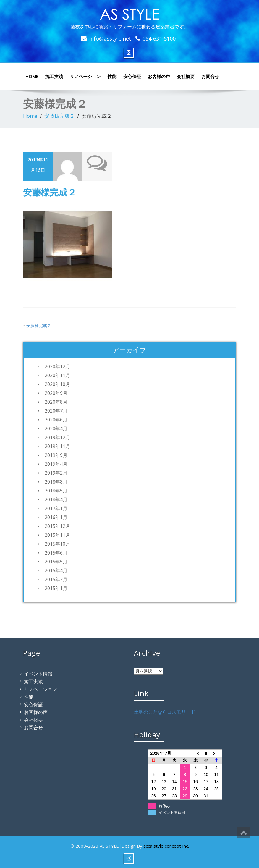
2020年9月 (56, 393)
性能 (112, 76)
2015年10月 (57, 544)
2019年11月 (57, 446)
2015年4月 (56, 570)
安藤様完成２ (59, 116)
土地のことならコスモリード (165, 712)
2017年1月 (56, 508)
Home (30, 116)
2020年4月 (56, 429)
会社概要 (186, 76)
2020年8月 (56, 402)
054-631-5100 (159, 38)
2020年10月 (57, 384)
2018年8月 (56, 482)
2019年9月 (56, 455)
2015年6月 (56, 553)
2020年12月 (57, 366)
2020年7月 (56, 411)
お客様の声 (159, 76)
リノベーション (85, 76)
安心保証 (132, 76)
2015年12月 (57, 526)
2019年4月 (56, 464)
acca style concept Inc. (166, 846)
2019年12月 (57, 437)
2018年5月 (56, 491)
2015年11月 (57, 535)
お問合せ (210, 76)
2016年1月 (56, 517)
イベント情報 (38, 674)
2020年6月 (56, 420)
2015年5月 (56, 562)
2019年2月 (56, 473)
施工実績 (54, 76)
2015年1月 (56, 588)
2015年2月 (56, 579)
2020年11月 (57, 375)
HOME (32, 76)
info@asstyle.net (110, 38)
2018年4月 (56, 500)
